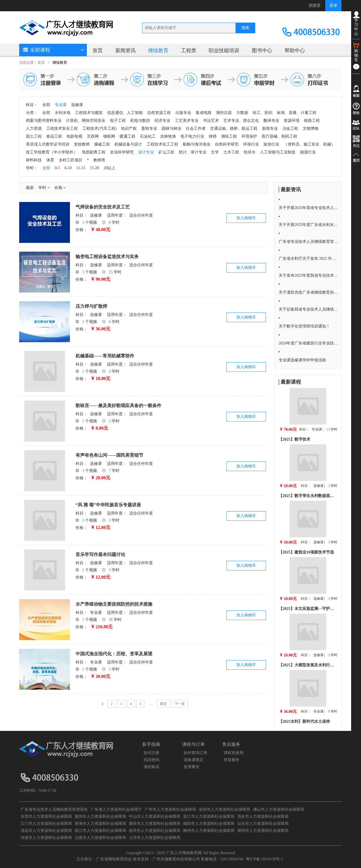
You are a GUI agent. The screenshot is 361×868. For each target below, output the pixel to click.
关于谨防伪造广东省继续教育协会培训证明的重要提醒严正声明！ (308, 292)
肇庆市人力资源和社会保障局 (155, 824)
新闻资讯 (126, 50)
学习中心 (356, 24)
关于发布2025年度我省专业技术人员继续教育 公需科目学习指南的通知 (308, 275)
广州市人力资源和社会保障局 (170, 809)
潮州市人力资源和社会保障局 (263, 831)
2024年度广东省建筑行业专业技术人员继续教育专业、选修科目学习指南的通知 (308, 343)
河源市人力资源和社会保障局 (46, 838)
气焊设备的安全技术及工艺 (103, 207)
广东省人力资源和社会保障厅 (116, 809)
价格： (82, 230)
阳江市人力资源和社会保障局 (100, 831)
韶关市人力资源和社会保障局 (155, 831)
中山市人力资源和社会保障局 (155, 817)
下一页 (180, 704)
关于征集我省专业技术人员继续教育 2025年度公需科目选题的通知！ (308, 309)
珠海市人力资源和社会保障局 (100, 824)
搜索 (245, 28)
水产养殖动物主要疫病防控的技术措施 (114, 604)
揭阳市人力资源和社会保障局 (209, 824)
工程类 (189, 50)
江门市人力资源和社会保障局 (46, 824)
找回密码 (151, 760)
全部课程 (53, 50)
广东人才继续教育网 (184, 853)
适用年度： (117, 215)
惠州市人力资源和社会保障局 (100, 817)
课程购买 (151, 767)
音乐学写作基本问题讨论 (100, 554)
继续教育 (158, 50)
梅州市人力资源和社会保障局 (209, 831)
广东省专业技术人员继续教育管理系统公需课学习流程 (308, 242)
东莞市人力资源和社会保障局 (46, 817)
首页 (98, 50)
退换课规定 (193, 760)
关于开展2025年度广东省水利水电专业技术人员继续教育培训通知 (308, 225)
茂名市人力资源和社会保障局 (263, 817)
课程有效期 (234, 753)
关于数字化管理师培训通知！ (304, 326)
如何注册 (151, 753)
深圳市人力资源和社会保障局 (224, 809)
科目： (82, 215)
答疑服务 (232, 760)
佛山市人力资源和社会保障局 (279, 809)
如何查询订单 (195, 753)
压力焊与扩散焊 (91, 306)
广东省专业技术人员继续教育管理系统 (54, 809)
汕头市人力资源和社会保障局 (263, 824)
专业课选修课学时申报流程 (302, 360)
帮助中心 (295, 50)
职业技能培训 (224, 50)
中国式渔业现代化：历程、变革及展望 (114, 654)
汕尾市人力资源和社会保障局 (100, 838)
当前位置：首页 (32, 63)
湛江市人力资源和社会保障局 (209, 817)
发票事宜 (191, 767)
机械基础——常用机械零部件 (105, 356)
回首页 (315, 6)
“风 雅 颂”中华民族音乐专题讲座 (108, 505)
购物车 (356, 56)
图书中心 (262, 50)
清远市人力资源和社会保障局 (46, 831)
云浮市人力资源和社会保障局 (155, 838)
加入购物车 (246, 218)
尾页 (163, 704)
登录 (333, 6)
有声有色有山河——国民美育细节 (109, 455)
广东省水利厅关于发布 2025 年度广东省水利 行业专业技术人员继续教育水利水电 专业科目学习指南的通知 (308, 259)
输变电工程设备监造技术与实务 (107, 257)
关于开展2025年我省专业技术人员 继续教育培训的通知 (308, 208)
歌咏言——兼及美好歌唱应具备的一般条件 (118, 406)
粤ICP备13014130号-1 (264, 859)
